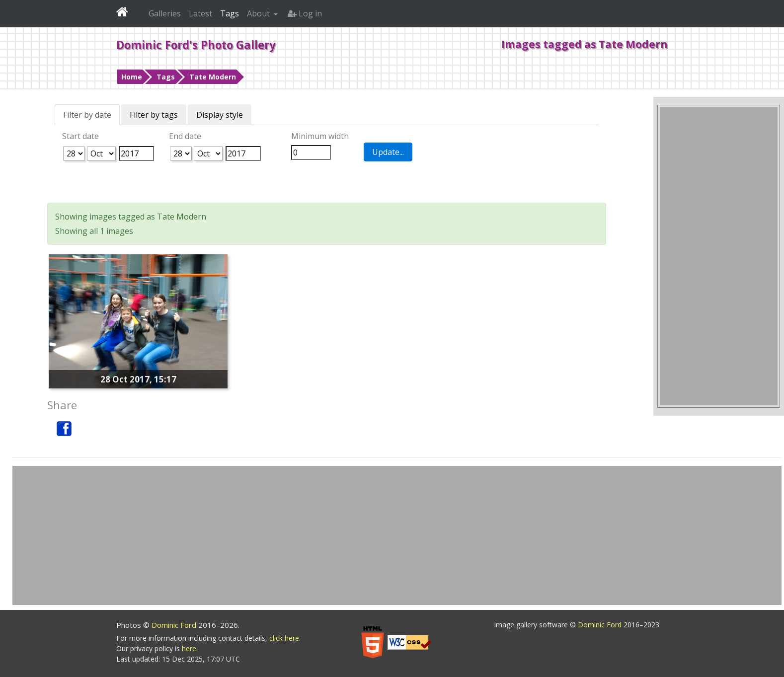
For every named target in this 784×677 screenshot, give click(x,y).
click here (284, 638)
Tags (166, 77)
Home (132, 77)
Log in (305, 13)
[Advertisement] (719, 256)
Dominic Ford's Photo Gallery (196, 45)
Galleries (165, 13)
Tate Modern (213, 77)
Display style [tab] (220, 115)
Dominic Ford (175, 625)
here (189, 648)
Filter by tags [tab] (154, 115)
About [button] (259, 13)
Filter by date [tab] (87, 115)
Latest (200, 13)
